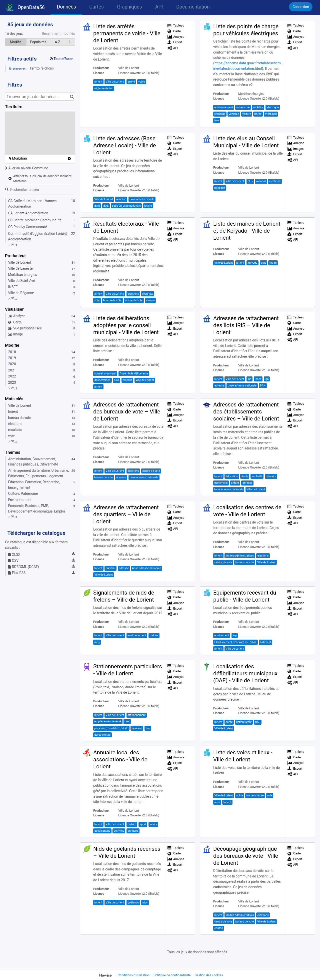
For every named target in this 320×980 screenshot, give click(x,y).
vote (97, 300)
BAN (97, 206)
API (159, 7)
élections (133, 471)
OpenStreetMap (64, 152)
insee (258, 379)
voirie (142, 82)
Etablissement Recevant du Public (235, 642)
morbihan (271, 114)
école (245, 476)
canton (150, 300)
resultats (148, 294)
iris (249, 379)
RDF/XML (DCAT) (23, 567)
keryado (252, 263)
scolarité (257, 476)
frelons (154, 635)
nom (217, 802)
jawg (29, 152)
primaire (271, 476)
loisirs (153, 824)
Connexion (301, 7)
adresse (121, 199)
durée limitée (102, 735)
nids (97, 642)
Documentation (193, 7)
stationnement (136, 715)
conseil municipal (105, 374)
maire (273, 263)
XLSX (14, 555)
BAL (106, 206)
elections (275, 181)
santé (229, 722)
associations (102, 831)
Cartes (96, 7)
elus (250, 181)
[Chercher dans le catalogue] (72, 97)
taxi (148, 728)
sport (143, 824)
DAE (258, 722)
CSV (13, 561)
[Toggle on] (10, 178)
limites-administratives (240, 556)
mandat (261, 181)
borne (258, 114)
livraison (137, 728)
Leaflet (20, 152)
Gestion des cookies (209, 975)
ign (267, 379)
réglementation (104, 88)
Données (66, 7)
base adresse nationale (126, 206)
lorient (98, 82)
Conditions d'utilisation (134, 975)
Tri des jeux (14, 34)
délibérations (102, 380)
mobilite (258, 107)
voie (269, 796)
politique (220, 188)
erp (234, 635)
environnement (224, 107)
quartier (111, 568)
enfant (235, 483)
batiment (265, 642)
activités (119, 831)
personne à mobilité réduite (111, 728)
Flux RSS (17, 573)
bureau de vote (112, 300)
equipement (222, 635)
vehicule (234, 114)
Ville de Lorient (115, 82)
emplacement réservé (108, 721)
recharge (220, 114)
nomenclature (255, 796)
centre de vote (134, 300)
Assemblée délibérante (134, 374)
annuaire (133, 831)
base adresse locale (142, 199)
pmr (127, 721)
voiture (247, 114)
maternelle (221, 483)
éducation (232, 476)
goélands (133, 903)
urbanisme (243, 107)
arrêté (131, 82)
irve (217, 120)
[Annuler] (69, 159)
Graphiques (129, 7)
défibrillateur (244, 722)
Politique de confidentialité (172, 975)
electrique (273, 107)
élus (117, 380)
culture (132, 824)
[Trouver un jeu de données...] (40, 97)
